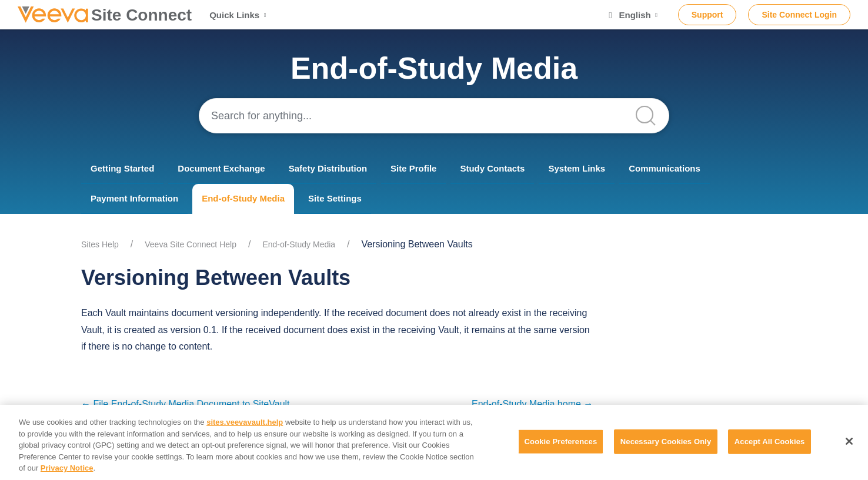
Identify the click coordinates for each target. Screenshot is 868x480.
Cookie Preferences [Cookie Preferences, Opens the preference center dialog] (561, 442)
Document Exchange (221, 168)
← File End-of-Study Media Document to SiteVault (186, 404)
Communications (665, 168)
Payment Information (134, 198)
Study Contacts (492, 168)
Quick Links (239, 15)
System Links (577, 168)
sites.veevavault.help (245, 422)
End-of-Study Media (243, 198)
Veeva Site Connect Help (191, 244)
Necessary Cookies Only (666, 442)
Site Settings (335, 198)
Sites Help (100, 244)
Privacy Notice (67, 468)
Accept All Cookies (770, 442)
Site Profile (413, 168)
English (633, 15)
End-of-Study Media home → (532, 404)
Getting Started (122, 168)
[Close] (849, 441)
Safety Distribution (328, 168)
